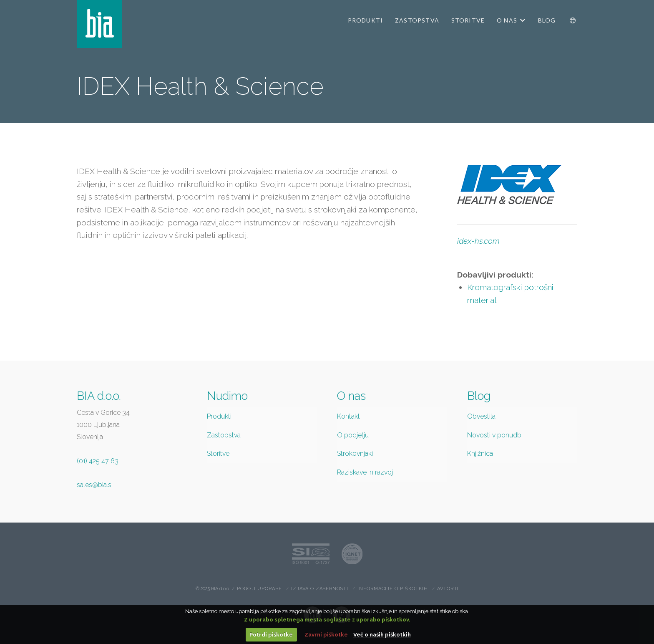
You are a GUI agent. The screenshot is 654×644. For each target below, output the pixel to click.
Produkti (219, 416)
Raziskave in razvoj (365, 472)
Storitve (218, 453)
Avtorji (448, 589)
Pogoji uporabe (259, 589)
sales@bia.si (95, 485)
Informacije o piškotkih (393, 589)
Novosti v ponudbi (495, 435)
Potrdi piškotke (271, 635)
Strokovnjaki (355, 453)
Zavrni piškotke (326, 635)
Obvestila (481, 416)
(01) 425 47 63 (98, 461)
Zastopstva (224, 435)
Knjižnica (480, 453)
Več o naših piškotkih (382, 635)
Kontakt (348, 416)
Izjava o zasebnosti (320, 589)
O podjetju (353, 435)
